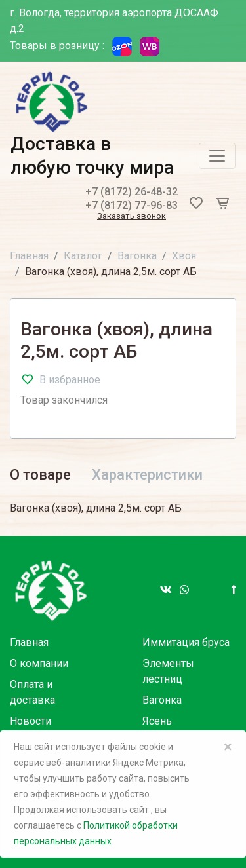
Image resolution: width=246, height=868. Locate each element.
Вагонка (137, 256)
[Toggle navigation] (217, 156)
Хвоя (184, 256)
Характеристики (147, 475)
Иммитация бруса (186, 642)
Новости (31, 721)
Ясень (157, 721)
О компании (39, 663)
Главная (29, 256)
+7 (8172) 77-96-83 (132, 205)
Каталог (83, 256)
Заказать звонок (132, 217)
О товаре (40, 475)
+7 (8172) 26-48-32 (132, 192)
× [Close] (228, 747)
